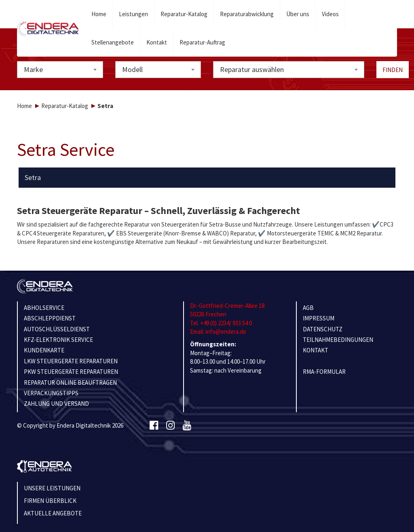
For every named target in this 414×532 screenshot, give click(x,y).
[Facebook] (154, 426)
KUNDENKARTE (44, 350)
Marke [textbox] (33, 69)
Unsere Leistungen (52, 488)
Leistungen (133, 14)
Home (99, 14)
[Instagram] (170, 426)
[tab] (207, 178)
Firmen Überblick (50, 501)
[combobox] (60, 70)
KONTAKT (316, 350)
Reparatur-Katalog (184, 14)
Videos (330, 14)
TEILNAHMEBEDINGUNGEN (338, 340)
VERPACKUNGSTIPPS (51, 393)
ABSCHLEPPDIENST (50, 318)
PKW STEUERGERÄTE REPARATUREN (71, 372)
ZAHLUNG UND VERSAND (56, 404)
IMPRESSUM (319, 318)
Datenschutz (323, 329)
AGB (308, 308)
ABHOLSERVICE (44, 308)
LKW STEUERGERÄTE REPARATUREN (71, 361)
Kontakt (157, 42)
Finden (393, 70)
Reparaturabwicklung (247, 14)
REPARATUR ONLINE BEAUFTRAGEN (70, 383)
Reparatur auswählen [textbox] (252, 69)
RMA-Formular (324, 372)
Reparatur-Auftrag (202, 42)
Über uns (298, 14)
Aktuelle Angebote (53, 513)
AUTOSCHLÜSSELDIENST (57, 329)
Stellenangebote (113, 42)
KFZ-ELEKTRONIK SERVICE (58, 340)
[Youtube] (187, 426)
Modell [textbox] (132, 69)
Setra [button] (33, 178)
